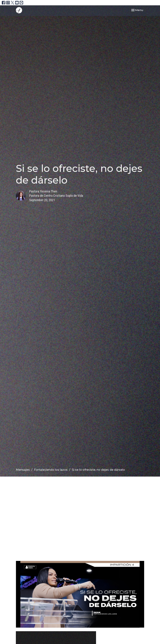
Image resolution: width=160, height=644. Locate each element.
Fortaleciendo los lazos (51, 470)
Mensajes (23, 470)
